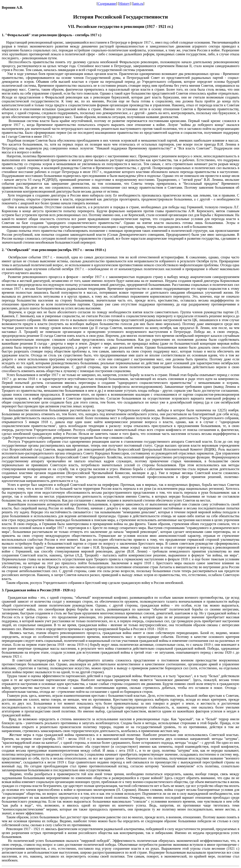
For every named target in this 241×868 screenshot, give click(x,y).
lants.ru (138, 4)
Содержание (107, 4)
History (124, 4)
